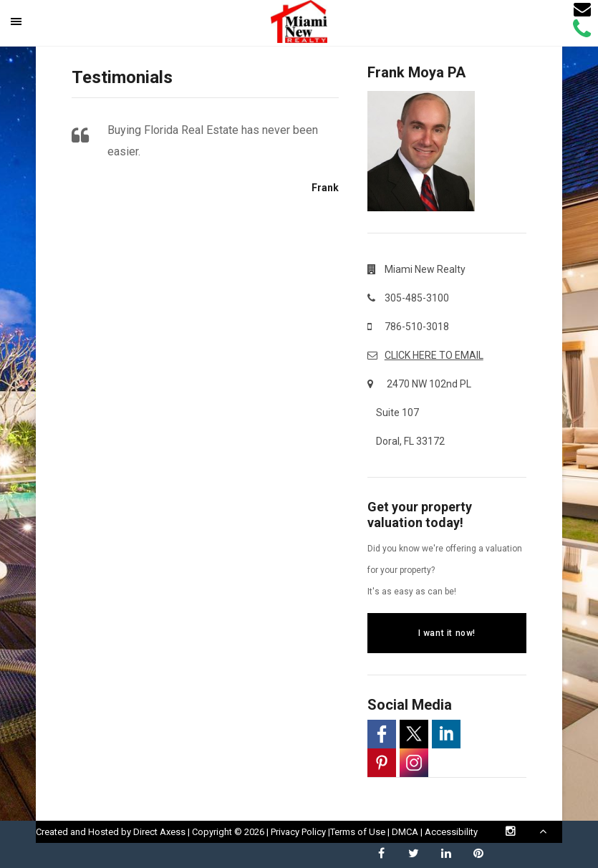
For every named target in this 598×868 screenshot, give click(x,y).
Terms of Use (358, 832)
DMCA (405, 832)
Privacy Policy (298, 832)
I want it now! (447, 633)
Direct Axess (159, 832)
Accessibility (451, 832)
